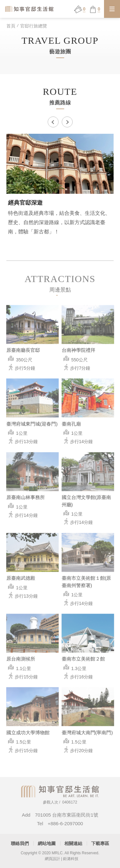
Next (67, 122)
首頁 (11, 26)
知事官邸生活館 (30, 9)
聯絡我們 (20, 843)
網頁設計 (52, 859)
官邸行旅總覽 (34, 26)
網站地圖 (47, 843)
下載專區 (100, 843)
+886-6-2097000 (65, 823)
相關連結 (73, 843)
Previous (53, 122)
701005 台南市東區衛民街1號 (67, 815)
